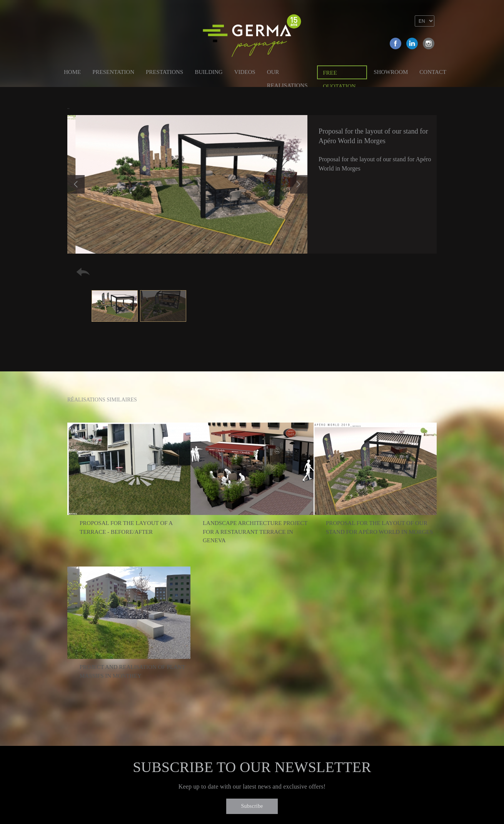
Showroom (391, 72)
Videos (245, 72)
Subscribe (252, 806)
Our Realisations (287, 73)
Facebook (396, 43)
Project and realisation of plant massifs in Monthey (132, 671)
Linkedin (412, 43)
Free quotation (339, 74)
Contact (433, 72)
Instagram (429, 43)
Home (72, 72)
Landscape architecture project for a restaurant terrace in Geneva (255, 532)
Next (299, 184)
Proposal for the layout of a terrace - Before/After (126, 527)
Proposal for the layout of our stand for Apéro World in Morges (379, 527)
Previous (76, 184)
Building (209, 72)
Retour (83, 272)
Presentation (113, 72)
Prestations (164, 72)
